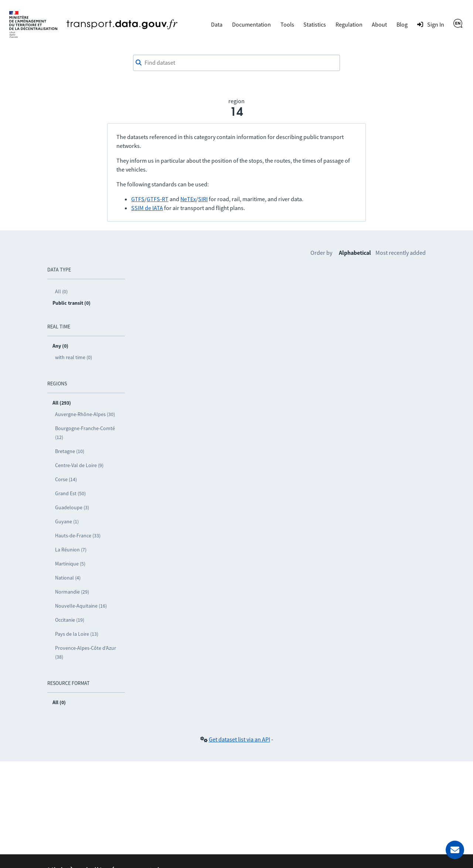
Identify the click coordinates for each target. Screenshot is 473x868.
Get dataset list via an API (239, 739)
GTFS (138, 199)
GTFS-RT (158, 199)
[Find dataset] (236, 63)
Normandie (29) (72, 592)
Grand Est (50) (70, 493)
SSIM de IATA (147, 208)
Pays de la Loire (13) (77, 634)
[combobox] (236, 63)
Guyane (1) (67, 521)
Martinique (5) (70, 564)
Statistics (315, 24)
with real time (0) (74, 357)
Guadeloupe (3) (72, 507)
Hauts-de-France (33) (78, 536)
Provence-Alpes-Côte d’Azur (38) (86, 652)
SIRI (203, 199)
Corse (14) (66, 479)
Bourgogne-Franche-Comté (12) (85, 433)
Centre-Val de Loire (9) (79, 465)
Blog (402, 24)
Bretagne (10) (70, 451)
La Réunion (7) (71, 550)
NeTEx (188, 199)
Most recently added (401, 253)
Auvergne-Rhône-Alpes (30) (85, 414)
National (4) (68, 578)
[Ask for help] (455, 850)
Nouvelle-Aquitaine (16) (81, 606)
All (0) (61, 291)
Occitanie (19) (70, 620)
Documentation (251, 24)
